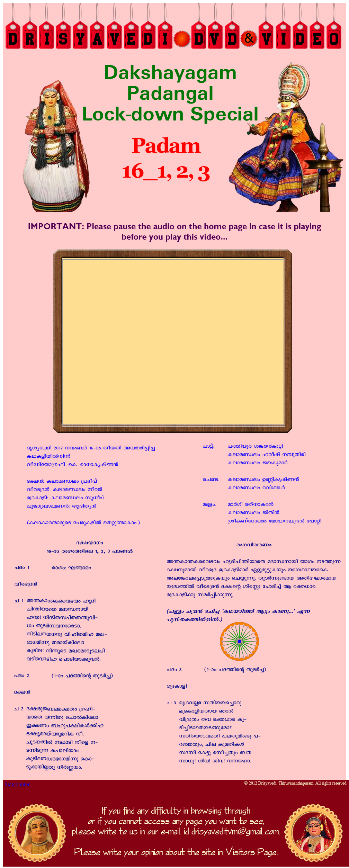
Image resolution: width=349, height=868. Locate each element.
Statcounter (17, 784)
